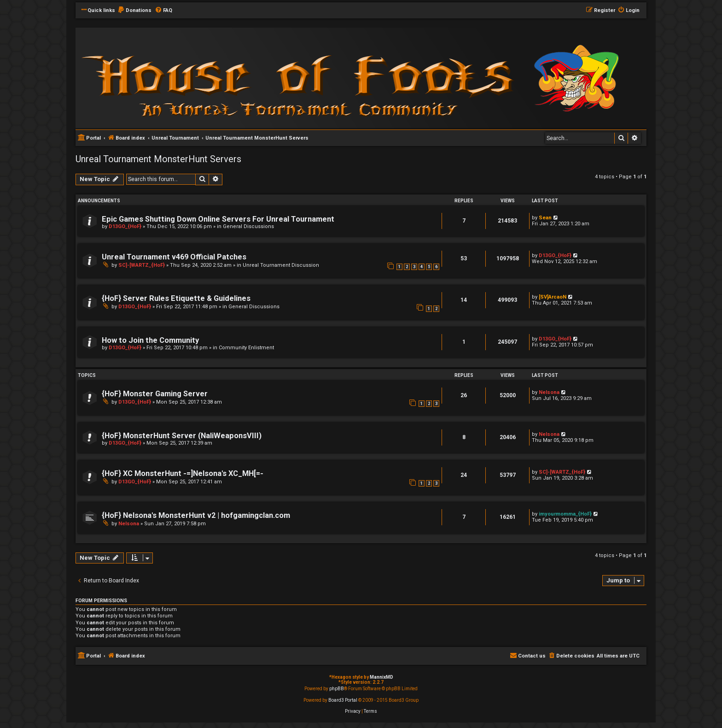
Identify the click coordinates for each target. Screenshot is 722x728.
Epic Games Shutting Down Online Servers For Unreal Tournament (218, 219)
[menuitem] (134, 11)
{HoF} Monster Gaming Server (155, 394)
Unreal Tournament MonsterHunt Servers (158, 159)
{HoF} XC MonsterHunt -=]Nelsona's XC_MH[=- (183, 473)
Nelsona (549, 392)
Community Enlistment (246, 348)
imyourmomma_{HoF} (565, 514)
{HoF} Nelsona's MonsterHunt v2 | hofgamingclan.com (196, 515)
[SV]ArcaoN (553, 297)
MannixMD (381, 677)
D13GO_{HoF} (125, 226)
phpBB (337, 689)
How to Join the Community (150, 340)
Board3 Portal (343, 700)
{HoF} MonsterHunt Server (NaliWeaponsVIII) (182, 436)
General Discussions (248, 226)
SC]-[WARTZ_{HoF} (142, 265)
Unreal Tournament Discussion (281, 265)
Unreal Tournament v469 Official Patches (174, 257)
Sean (545, 218)
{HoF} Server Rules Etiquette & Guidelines (176, 298)
